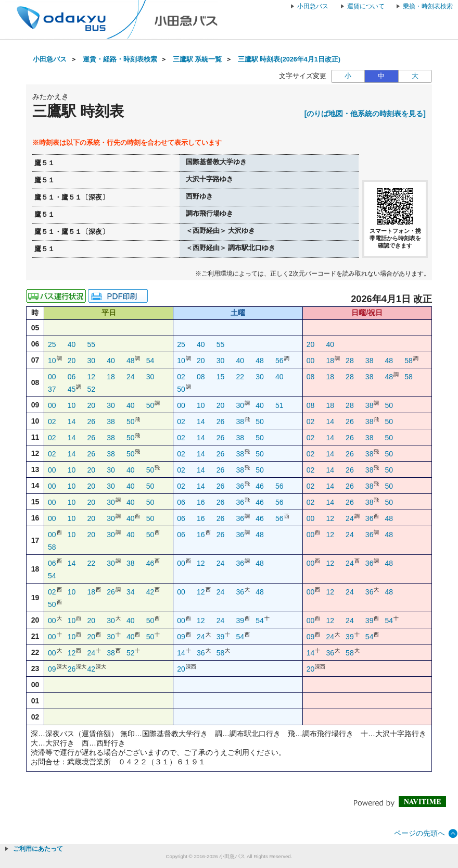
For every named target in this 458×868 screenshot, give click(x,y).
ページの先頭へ (419, 833)
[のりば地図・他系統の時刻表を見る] (365, 114)
